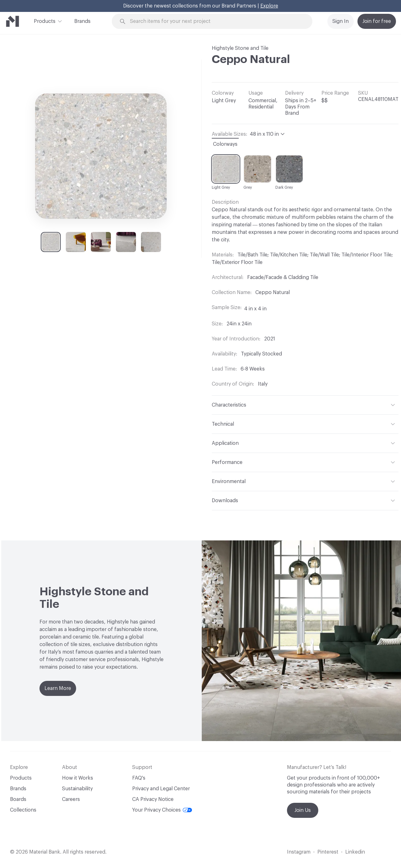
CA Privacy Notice (153, 799)
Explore (269, 6)
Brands (82, 21)
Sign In (341, 21)
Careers (71, 799)
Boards (18, 799)
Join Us (303, 810)
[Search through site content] (216, 21)
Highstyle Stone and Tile (240, 48)
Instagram (299, 852)
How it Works (78, 778)
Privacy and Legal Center (161, 789)
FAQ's (139, 778)
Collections (23, 810)
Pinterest (328, 852)
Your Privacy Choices (162, 810)
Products (45, 21)
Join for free (377, 21)
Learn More (58, 688)
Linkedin (355, 852)
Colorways (225, 144)
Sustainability (77, 789)
